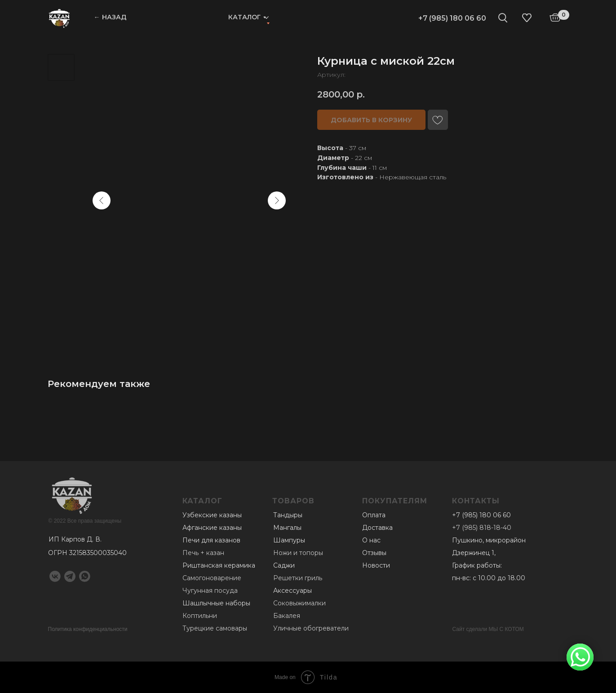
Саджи (284, 565)
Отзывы (374, 553)
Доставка (377, 528)
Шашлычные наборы (216, 603)
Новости (376, 565)
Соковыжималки (299, 603)
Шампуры (289, 540)
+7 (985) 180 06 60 (452, 18)
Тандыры (288, 515)
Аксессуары (292, 591)
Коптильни (200, 616)
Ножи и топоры (298, 553)
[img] (59, 18)
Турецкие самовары (215, 628)
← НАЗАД (110, 17)
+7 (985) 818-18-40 (482, 528)
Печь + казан (203, 553)
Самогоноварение (212, 578)
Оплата (374, 515)
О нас (371, 540)
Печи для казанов (211, 540)
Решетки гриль (298, 578)
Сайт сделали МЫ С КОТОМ (488, 629)
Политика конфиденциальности (88, 629)
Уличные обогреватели (311, 628)
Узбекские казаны (212, 515)
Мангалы (287, 528)
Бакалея (287, 616)
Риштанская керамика (219, 565)
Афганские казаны (212, 528)
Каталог (244, 17)
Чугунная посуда (210, 591)
